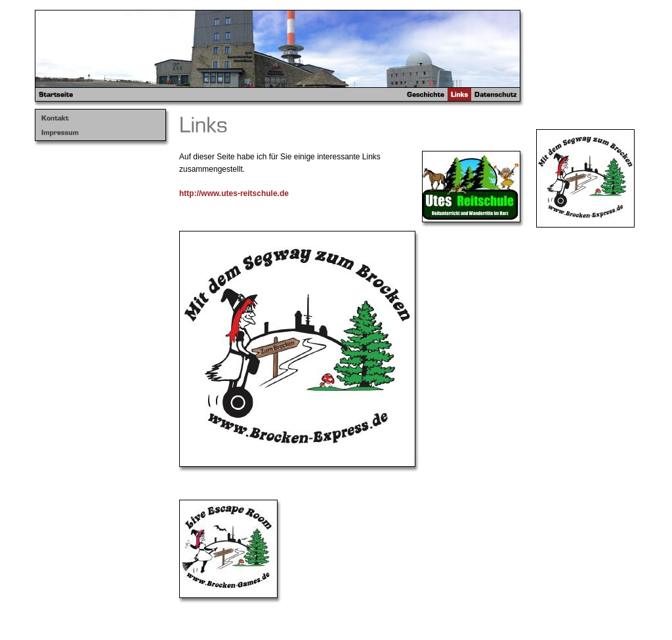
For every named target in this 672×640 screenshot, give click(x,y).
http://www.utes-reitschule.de (234, 193)
